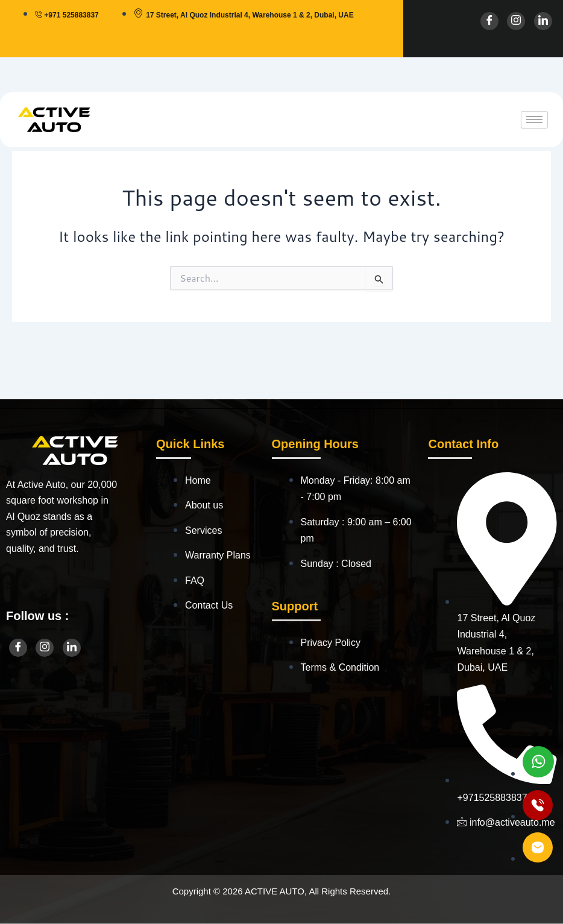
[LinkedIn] (543, 21)
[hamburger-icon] (534, 120)
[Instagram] (516, 21)
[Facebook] (489, 21)
